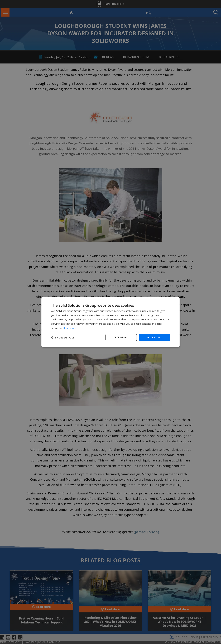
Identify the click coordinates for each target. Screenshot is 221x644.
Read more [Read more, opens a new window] (70, 328)
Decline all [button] (121, 337)
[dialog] (110, 322)
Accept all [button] (155, 337)
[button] (63, 337)
